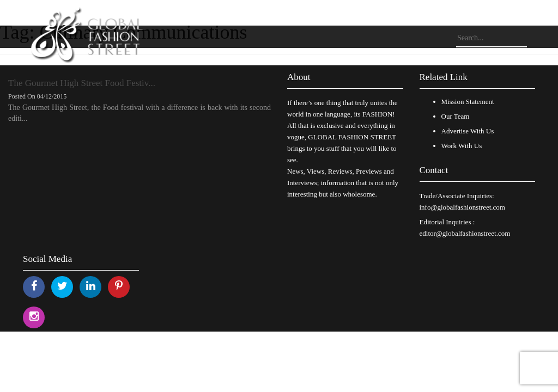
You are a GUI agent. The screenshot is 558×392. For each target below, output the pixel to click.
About (299, 77)
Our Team (456, 116)
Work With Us (462, 146)
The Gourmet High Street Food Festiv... (82, 83)
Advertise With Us (468, 131)
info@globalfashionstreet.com (462, 207)
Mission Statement (468, 102)
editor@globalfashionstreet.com (465, 233)
